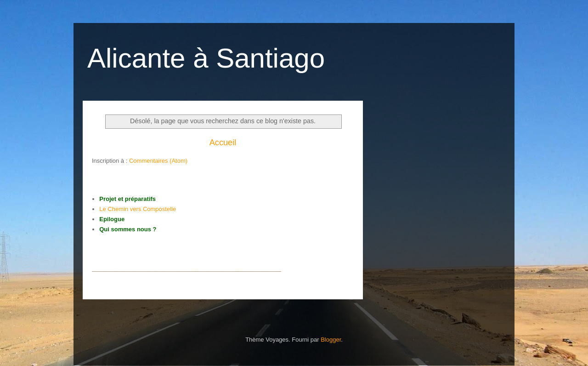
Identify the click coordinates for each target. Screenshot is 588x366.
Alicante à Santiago (206, 58)
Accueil (223, 143)
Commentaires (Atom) (158, 161)
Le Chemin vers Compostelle (138, 209)
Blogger (331, 340)
